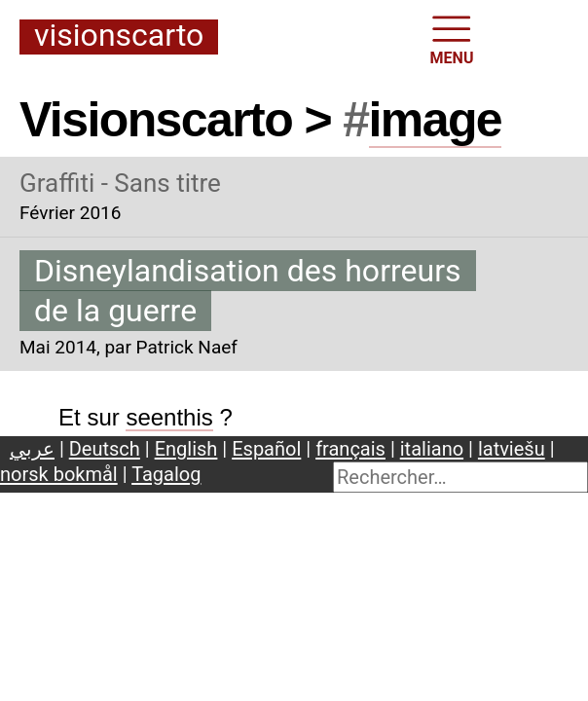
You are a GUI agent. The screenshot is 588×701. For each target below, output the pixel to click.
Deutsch (105, 449)
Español (266, 449)
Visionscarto (119, 37)
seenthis (169, 417)
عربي (32, 449)
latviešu (512, 449)
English (186, 449)
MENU (452, 38)
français (350, 449)
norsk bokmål (59, 474)
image (436, 120)
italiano (432, 449)
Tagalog (166, 474)
